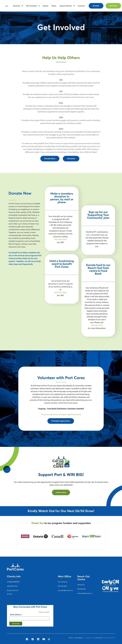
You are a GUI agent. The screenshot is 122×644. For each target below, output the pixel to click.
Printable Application (61, 421)
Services (113, 6)
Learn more (61, 492)
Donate (96, 6)
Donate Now (50, 159)
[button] (17, 6)
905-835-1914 (97, 325)
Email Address (16, 615)
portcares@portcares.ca (65, 590)
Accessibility (79, 638)
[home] (7, 6)
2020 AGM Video (12, 586)
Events (46, 6)
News (54, 6)
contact (81, 6)
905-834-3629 (60, 239)
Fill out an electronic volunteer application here (61, 414)
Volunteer (71, 159)
